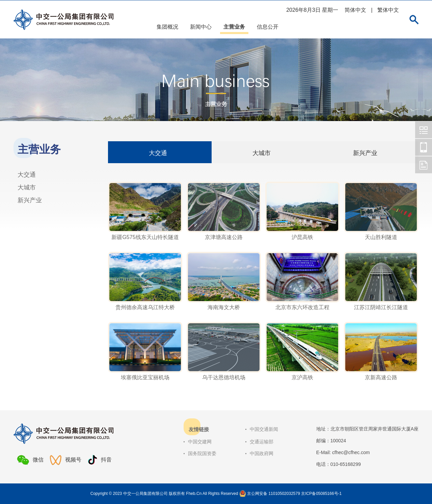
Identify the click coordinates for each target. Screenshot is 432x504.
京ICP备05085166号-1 (321, 494)
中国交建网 (200, 442)
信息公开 (268, 27)
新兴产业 (30, 200)
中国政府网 (262, 453)
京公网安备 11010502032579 (274, 494)
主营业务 (234, 27)
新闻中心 (201, 27)
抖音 (100, 460)
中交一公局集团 (424, 130)
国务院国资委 (202, 453)
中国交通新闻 (264, 429)
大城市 (27, 187)
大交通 (27, 175)
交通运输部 (262, 442)
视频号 (65, 460)
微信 (30, 460)
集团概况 (167, 27)
